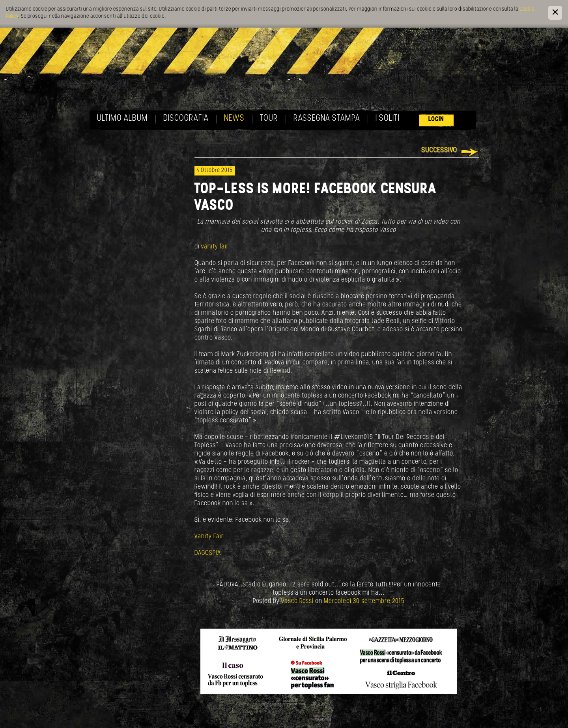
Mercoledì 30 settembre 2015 (364, 601)
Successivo (439, 150)
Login (436, 119)
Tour (269, 119)
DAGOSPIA (208, 553)
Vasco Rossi (297, 601)
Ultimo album (122, 119)
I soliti (388, 119)
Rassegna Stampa (327, 119)
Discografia (186, 119)
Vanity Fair (209, 537)
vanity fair (215, 247)
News (234, 119)
